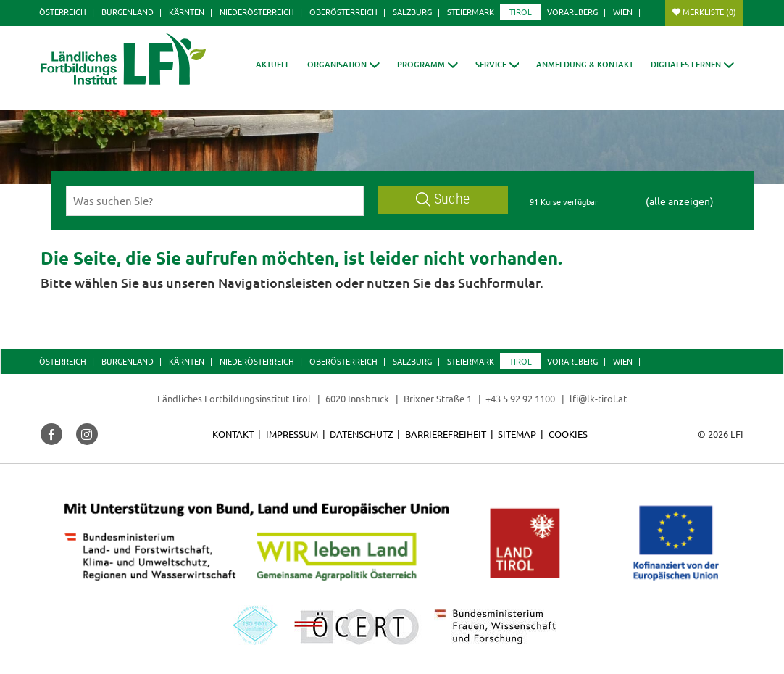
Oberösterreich (343, 12)
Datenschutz (361, 434)
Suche (443, 199)
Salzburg (412, 12)
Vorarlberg (572, 12)
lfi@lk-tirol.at (598, 398)
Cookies (568, 434)
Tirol (521, 12)
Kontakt (233, 434)
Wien (623, 12)
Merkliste (709, 12)
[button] (428, 64)
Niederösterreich (257, 12)
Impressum (292, 434)
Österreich (63, 12)
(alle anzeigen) (680, 201)
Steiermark (471, 12)
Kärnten (187, 12)
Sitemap (517, 434)
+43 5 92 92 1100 (520, 398)
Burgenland (128, 12)
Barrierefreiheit (446, 434)
